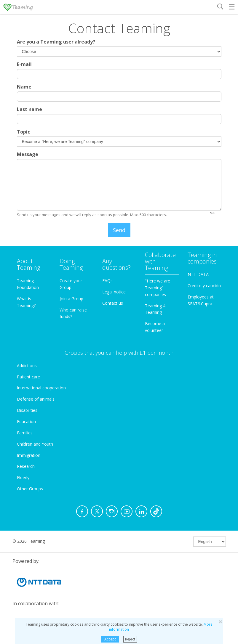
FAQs (107, 281)
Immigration (29, 455)
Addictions (27, 366)
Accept (110, 639)
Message (28, 154)
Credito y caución (204, 286)
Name (24, 87)
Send (119, 230)
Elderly (23, 477)
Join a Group (71, 299)
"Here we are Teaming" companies (158, 288)
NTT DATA (198, 274)
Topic (23, 132)
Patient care (28, 377)
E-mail (24, 64)
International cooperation (41, 388)
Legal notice (114, 292)
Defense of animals (36, 399)
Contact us (113, 303)
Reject (130, 639)
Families (25, 433)
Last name (29, 109)
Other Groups (30, 489)
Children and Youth (35, 444)
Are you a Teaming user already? (56, 42)
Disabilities (27, 410)
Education (26, 421)
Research (26, 466)
